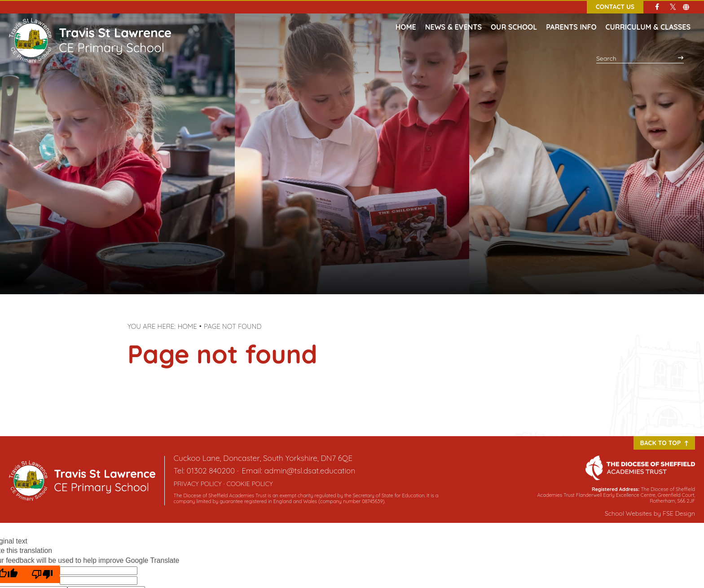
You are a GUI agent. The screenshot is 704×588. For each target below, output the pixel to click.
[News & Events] (453, 18)
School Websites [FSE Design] (628, 513)
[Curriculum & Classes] (648, 18)
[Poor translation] (42, 574)
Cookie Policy (249, 484)
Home (187, 326)
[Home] (90, 27)
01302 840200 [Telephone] (211, 471)
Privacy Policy (198, 484)
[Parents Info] (571, 18)
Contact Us (615, 7)
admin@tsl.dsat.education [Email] (310, 471)
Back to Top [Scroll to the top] (664, 443)
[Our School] (514, 18)
